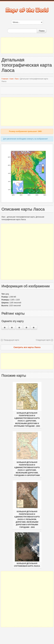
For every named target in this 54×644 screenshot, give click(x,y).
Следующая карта (43, 340)
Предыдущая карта (11, 340)
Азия (11, 79)
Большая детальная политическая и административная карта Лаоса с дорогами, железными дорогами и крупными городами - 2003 (27, 420)
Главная (5, 79)
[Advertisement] (27, 45)
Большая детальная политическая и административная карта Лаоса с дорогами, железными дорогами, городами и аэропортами (27, 469)
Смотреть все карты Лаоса (27, 347)
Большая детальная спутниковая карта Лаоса (27, 565)
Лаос (17, 79)
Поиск (42, 31)
